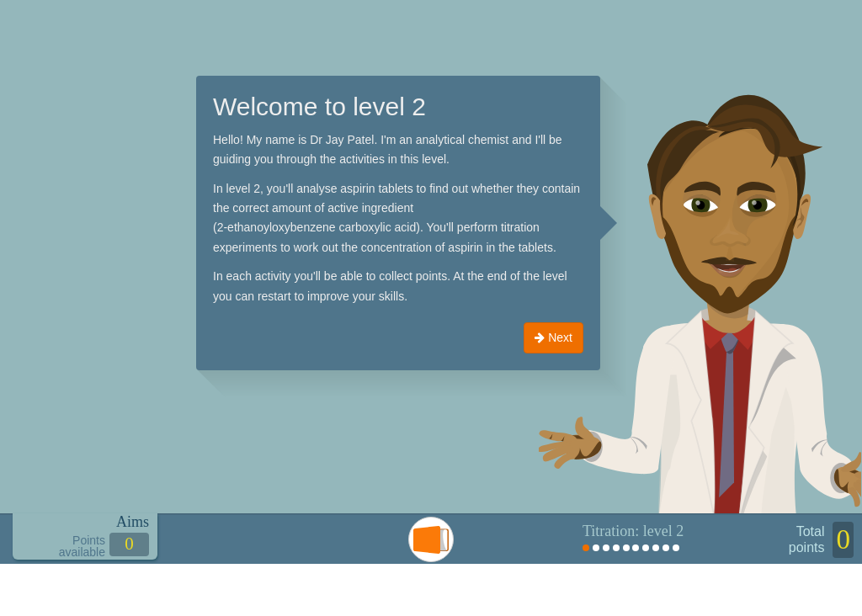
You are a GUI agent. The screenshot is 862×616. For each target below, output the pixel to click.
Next (553, 337)
